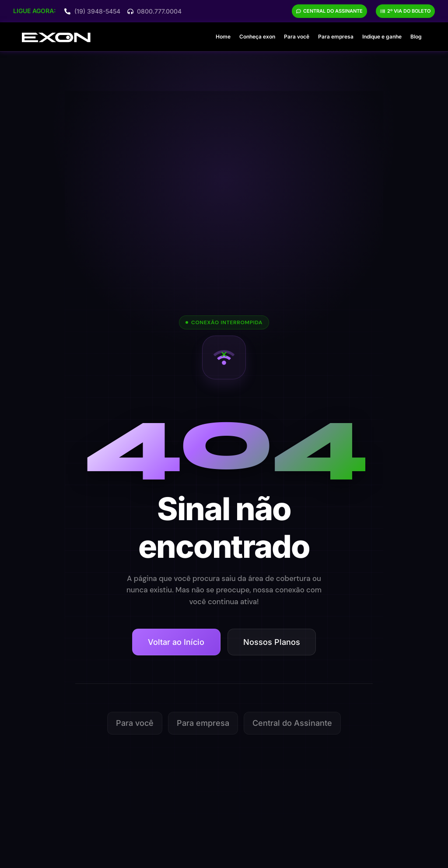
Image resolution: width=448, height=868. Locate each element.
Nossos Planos (272, 642)
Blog (416, 37)
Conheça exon (257, 37)
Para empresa (336, 37)
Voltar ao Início (176, 642)
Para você (297, 37)
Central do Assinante (292, 723)
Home (223, 37)
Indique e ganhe (382, 37)
